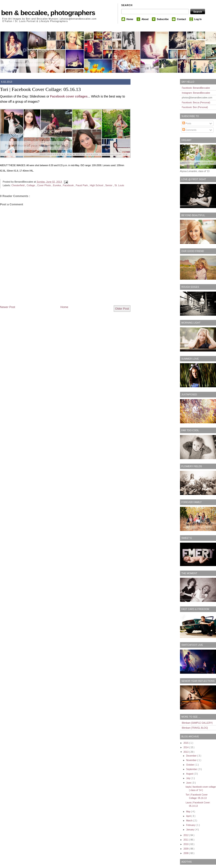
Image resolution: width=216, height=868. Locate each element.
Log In (198, 19)
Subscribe (163, 19)
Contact (181, 19)
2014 (186, 747)
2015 (186, 743)
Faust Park (82, 185)
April (189, 816)
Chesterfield (18, 185)
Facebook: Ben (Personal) (195, 107)
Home (130, 19)
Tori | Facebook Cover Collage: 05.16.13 (40, 89)
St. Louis (119, 185)
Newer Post (8, 307)
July (188, 778)
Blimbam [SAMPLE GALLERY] (197, 723)
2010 (186, 844)
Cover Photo (44, 185)
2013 (186, 752)
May (189, 812)
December (192, 756)
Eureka (57, 185)
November (192, 760)
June (189, 783)
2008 (186, 853)
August (190, 774)
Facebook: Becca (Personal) (196, 103)
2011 (186, 840)
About (145, 19)
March (190, 821)
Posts (187, 124)
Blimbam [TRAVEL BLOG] (195, 728)
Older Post (122, 309)
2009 (186, 849)
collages (81, 96)
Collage (31, 185)
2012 (186, 835)
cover (70, 96)
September (192, 769)
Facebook (57, 96)
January (190, 830)
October (190, 765)
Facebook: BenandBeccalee (196, 88)
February (191, 825)
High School (97, 185)
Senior (109, 185)
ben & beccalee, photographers (48, 13)
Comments (189, 130)
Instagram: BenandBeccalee (196, 93)
